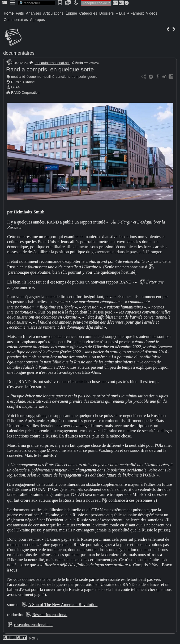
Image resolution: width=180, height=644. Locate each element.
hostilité (48, 77)
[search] (36, 3)
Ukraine (29, 82)
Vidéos (152, 13)
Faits (20, 13)
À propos (37, 20)
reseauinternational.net (52, 63)
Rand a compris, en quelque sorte (50, 69)
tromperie (79, 77)
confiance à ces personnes (131, 500)
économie (34, 77)
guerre (92, 77)
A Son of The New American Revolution (63, 605)
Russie (16, 82)
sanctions (63, 77)
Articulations (53, 13)
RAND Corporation (25, 93)
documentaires (19, 53)
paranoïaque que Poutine (29, 272)
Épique (71, 13)
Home (9, 13)
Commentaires (16, 20)
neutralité (18, 77)
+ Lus (121, 13)
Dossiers (106, 13)
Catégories (88, 13)
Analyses (34, 13)
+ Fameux (136, 13)
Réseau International (50, 615)
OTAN (16, 87)
